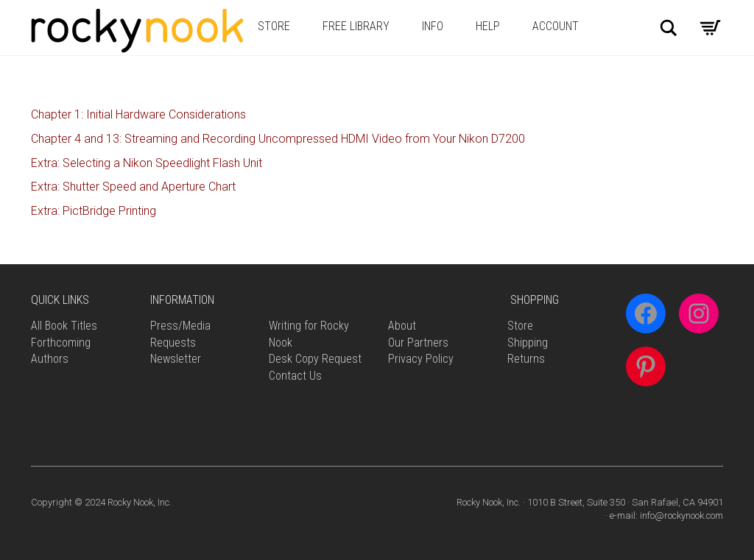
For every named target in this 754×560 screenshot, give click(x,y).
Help (488, 26)
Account (556, 26)
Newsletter (176, 359)
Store (274, 26)
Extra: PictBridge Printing (94, 211)
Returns (526, 359)
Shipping (528, 343)
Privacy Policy (421, 359)
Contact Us (295, 376)
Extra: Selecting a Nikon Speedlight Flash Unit (147, 163)
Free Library (356, 26)
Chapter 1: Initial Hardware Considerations (138, 114)
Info (433, 26)
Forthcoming (61, 343)
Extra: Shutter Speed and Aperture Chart (133, 187)
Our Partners (418, 343)
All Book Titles (64, 326)
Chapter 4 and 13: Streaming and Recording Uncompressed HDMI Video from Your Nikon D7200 (278, 139)
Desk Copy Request (315, 359)
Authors (50, 359)
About (402, 326)
